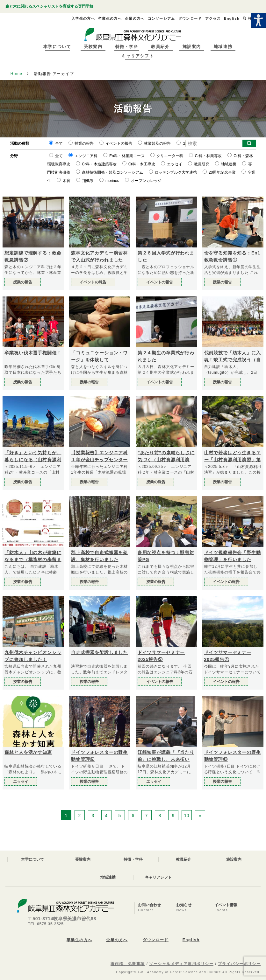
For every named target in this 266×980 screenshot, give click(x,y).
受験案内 (93, 47)
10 (187, 816)
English (191, 940)
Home (17, 74)
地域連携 (223, 47)
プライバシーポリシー (239, 964)
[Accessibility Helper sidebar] (258, 20)
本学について (57, 47)
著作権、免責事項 (128, 964)
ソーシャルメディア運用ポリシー (181, 964)
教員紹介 (160, 47)
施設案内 (192, 47)
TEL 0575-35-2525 (46, 924)
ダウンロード (156, 940)
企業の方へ (117, 940)
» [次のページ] (200, 816)
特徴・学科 (127, 47)
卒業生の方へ (79, 940)
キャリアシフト (138, 56)
